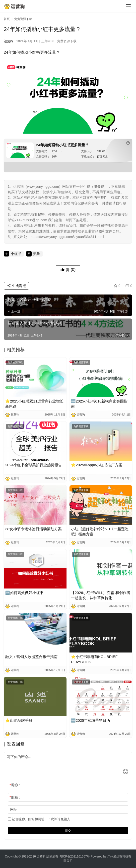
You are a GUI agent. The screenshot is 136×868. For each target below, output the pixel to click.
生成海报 (16, 286)
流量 (52, 52)
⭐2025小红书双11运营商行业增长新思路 (34, 404)
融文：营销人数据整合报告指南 (31, 657)
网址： (15, 809)
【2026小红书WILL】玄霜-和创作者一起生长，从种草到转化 (101, 595)
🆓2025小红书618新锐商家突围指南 (99, 404)
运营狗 (9, 41)
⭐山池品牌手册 (19, 720)
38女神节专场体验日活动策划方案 (34, 529)
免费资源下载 (67, 41)
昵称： (15, 785)
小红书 (34, 52)
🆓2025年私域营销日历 (91, 720)
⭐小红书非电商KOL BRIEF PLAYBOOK (94, 659)
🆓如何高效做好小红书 (24, 593)
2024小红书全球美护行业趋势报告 (34, 465)
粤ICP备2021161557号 (75, 856)
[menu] (128, 6)
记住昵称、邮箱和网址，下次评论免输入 (39, 819)
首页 (7, 19)
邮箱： (15, 797)
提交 (68, 831)
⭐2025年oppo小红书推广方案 (97, 465)
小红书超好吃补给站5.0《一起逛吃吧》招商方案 (100, 531)
